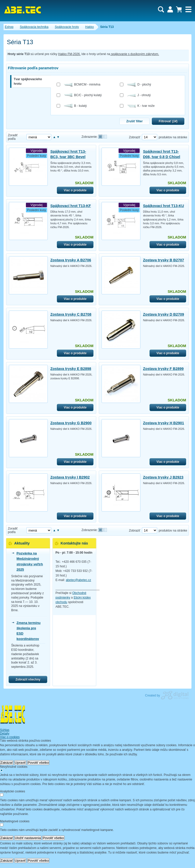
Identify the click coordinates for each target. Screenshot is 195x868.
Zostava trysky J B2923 (163, 477)
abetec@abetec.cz (78, 580)
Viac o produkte (75, 190)
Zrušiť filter (134, 121)
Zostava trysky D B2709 (164, 314)
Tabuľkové (105, 137)
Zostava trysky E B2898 (71, 369)
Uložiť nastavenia (28, 838)
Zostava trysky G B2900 (71, 423)
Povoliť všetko (38, 763)
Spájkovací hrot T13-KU (164, 206)
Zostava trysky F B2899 (163, 369)
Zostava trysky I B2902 (70, 477)
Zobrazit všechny (28, 679)
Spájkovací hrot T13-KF (71, 206)
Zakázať (7, 763)
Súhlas (5, 730)
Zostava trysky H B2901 (164, 423)
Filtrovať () (168, 121)
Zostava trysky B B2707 (164, 260)
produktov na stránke (173, 137)
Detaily (5, 734)
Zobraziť (135, 137)
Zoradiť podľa (13, 137)
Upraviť (20, 763)
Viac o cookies (10, 737)
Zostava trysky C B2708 (71, 314)
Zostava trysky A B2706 (71, 260)
